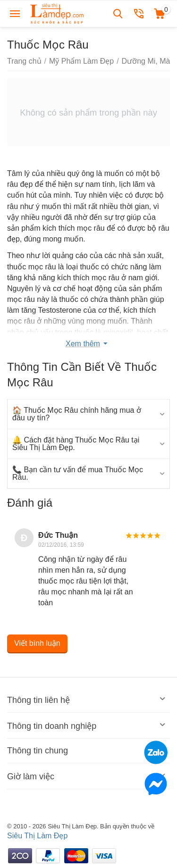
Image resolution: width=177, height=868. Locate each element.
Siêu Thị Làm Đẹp (37, 836)
